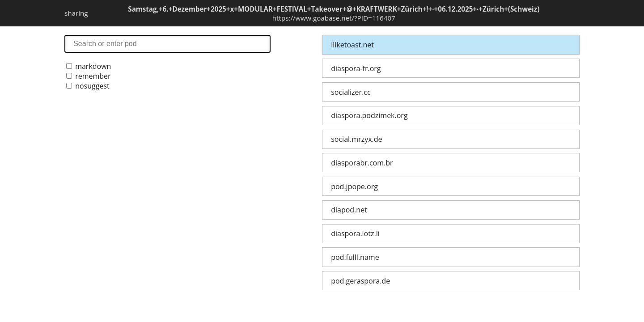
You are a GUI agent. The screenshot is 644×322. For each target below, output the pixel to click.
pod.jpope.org (354, 186)
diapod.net (349, 210)
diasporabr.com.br (362, 163)
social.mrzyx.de (356, 139)
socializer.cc (351, 92)
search (167, 44)
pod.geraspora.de (360, 281)
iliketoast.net (352, 45)
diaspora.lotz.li (355, 233)
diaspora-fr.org (356, 68)
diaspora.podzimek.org (369, 115)
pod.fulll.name (355, 257)
